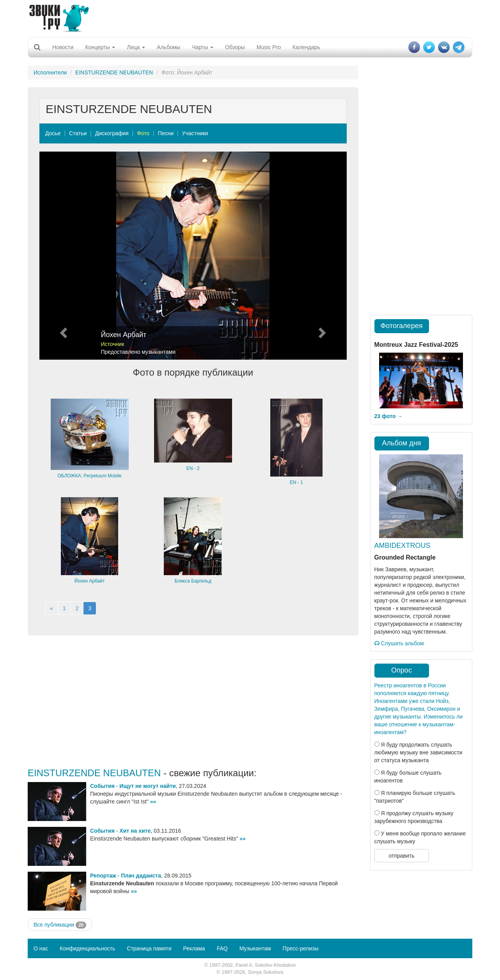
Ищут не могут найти (147, 786)
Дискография (112, 133)
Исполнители (50, 72)
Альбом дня (402, 443)
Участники (195, 133)
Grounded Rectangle (405, 557)
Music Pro (269, 47)
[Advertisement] (250, 18)
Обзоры (235, 47)
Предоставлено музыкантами (138, 352)
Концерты (100, 47)
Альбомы (168, 47)
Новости (63, 47)
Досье (53, 133)
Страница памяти (149, 948)
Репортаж (103, 876)
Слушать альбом (399, 643)
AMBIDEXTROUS (402, 546)
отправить (401, 856)
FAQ (222, 948)
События (102, 786)
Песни (166, 133)
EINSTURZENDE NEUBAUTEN (114, 72)
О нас (41, 948)
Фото (143, 133)
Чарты (203, 47)
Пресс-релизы (301, 948)
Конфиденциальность (87, 948)
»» (153, 802)
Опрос (402, 670)
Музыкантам (255, 948)
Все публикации (60, 925)
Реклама (194, 948)
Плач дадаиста (141, 876)
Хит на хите (135, 831)
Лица (136, 47)
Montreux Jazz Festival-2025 (416, 345)
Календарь (306, 47)
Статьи (78, 133)
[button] (62, 256)
